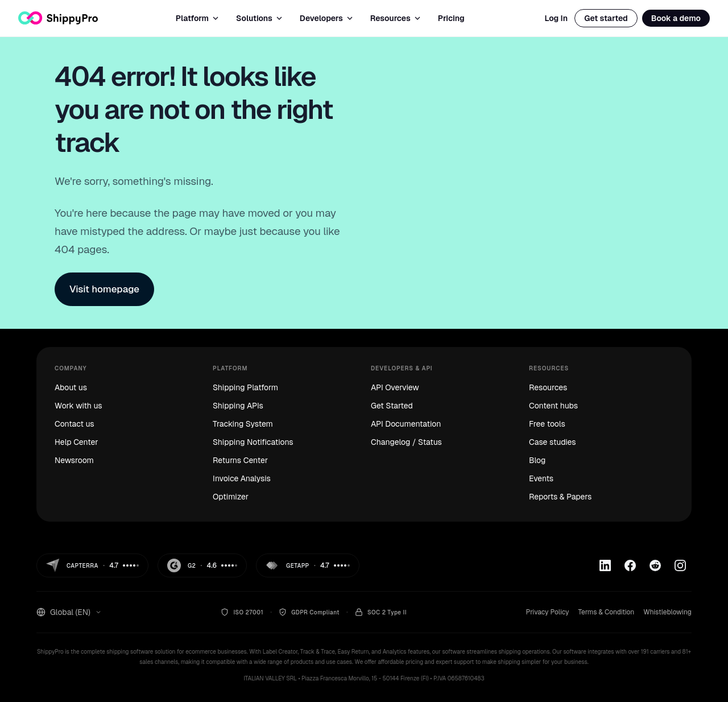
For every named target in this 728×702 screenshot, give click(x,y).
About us (71, 387)
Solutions (260, 18)
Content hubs (553, 406)
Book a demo (676, 18)
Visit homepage (104, 289)
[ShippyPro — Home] (58, 18)
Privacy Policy (547, 612)
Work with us (78, 406)
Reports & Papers (560, 497)
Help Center (76, 442)
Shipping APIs (238, 406)
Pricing (451, 18)
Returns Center (240, 460)
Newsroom (74, 460)
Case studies (553, 442)
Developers (327, 18)
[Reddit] (655, 565)
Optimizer (231, 497)
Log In (556, 18)
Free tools (547, 424)
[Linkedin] (605, 565)
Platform (198, 18)
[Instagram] (680, 565)
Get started (606, 18)
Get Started (392, 406)
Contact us (75, 424)
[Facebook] (630, 565)
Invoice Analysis (242, 478)
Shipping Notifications (253, 442)
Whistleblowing (667, 612)
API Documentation (406, 424)
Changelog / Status (406, 442)
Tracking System (243, 424)
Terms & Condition (606, 612)
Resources (396, 18)
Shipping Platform (245, 387)
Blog (537, 460)
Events (541, 478)
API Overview (395, 387)
